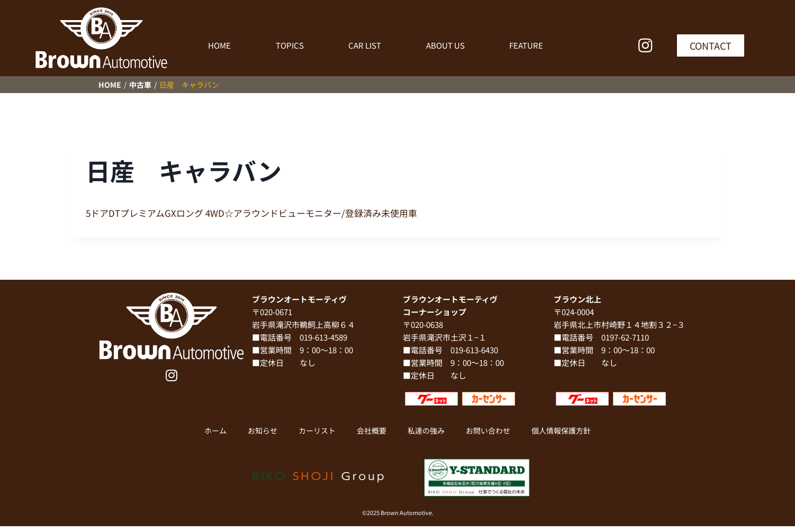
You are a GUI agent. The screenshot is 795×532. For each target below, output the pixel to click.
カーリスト (317, 430)
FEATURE (526, 45)
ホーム (215, 430)
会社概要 (372, 430)
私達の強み (426, 430)
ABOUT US (445, 45)
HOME (219, 45)
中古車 (140, 85)
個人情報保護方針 (561, 430)
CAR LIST (365, 45)
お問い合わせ (488, 430)
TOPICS (290, 45)
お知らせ (263, 430)
